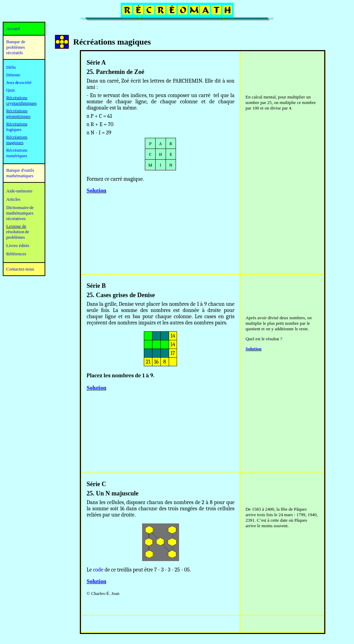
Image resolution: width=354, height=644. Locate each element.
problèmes (16, 237)
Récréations (17, 124)
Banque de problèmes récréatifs (16, 47)
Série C (96, 484)
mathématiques (20, 213)
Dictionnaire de (20, 207)
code (98, 570)
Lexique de (16, 226)
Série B (96, 286)
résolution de (18, 232)
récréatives (16, 219)
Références (16, 254)
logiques (14, 129)
